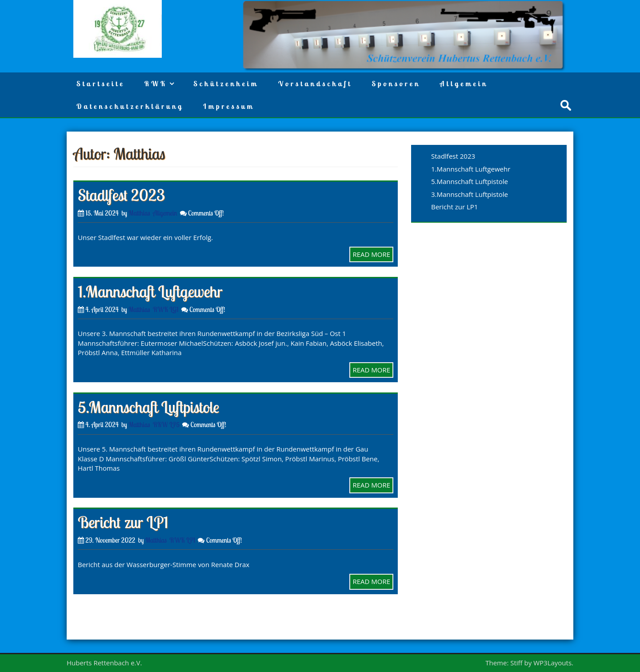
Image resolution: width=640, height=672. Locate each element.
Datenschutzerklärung (130, 106)
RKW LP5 (166, 425)
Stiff (516, 663)
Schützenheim (226, 84)
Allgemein (464, 84)
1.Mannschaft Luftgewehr (150, 291)
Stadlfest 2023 (121, 195)
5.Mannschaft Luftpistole (148, 407)
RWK (156, 84)
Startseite (100, 84)
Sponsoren (396, 84)
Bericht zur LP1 (123, 522)
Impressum (229, 106)
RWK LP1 (182, 540)
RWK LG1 (166, 310)
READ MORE (371, 254)
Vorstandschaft (315, 84)
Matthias (139, 213)
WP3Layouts (552, 663)
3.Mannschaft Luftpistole (470, 194)
